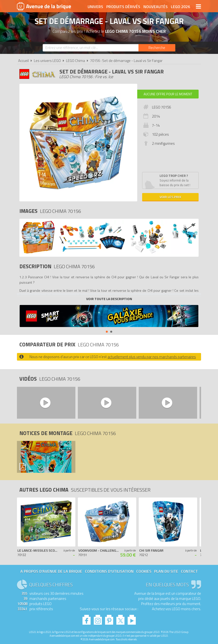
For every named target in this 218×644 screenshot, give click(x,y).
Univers (95, 7)
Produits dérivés (123, 7)
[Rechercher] (157, 48)
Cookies (144, 571)
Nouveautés (156, 7)
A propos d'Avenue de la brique (51, 571)
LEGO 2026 (180, 7)
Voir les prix (170, 197)
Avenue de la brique (44, 6)
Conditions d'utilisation (109, 571)
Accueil (23, 61)
